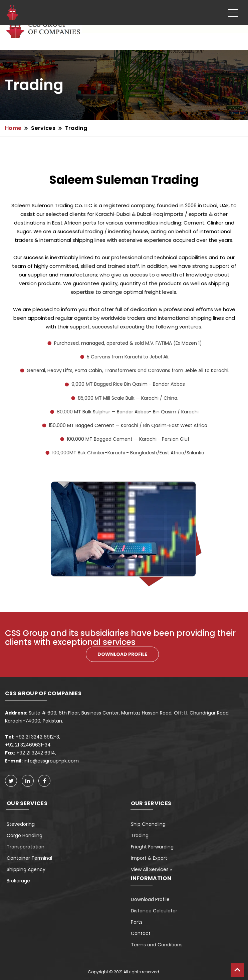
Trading (76, 128)
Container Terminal (29, 858)
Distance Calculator (154, 911)
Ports (137, 922)
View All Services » (151, 869)
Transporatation (26, 847)
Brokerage (18, 881)
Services (43, 128)
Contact (141, 933)
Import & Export (149, 858)
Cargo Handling (25, 835)
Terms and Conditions (157, 945)
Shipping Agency (26, 869)
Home (13, 128)
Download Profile (150, 899)
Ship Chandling (148, 824)
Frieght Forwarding (152, 847)
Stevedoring (21, 824)
